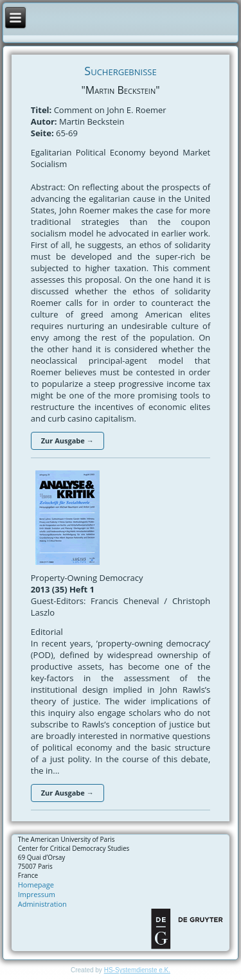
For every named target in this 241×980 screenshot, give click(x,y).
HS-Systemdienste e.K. (137, 970)
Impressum (37, 894)
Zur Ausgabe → (67, 441)
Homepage (36, 885)
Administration (42, 904)
